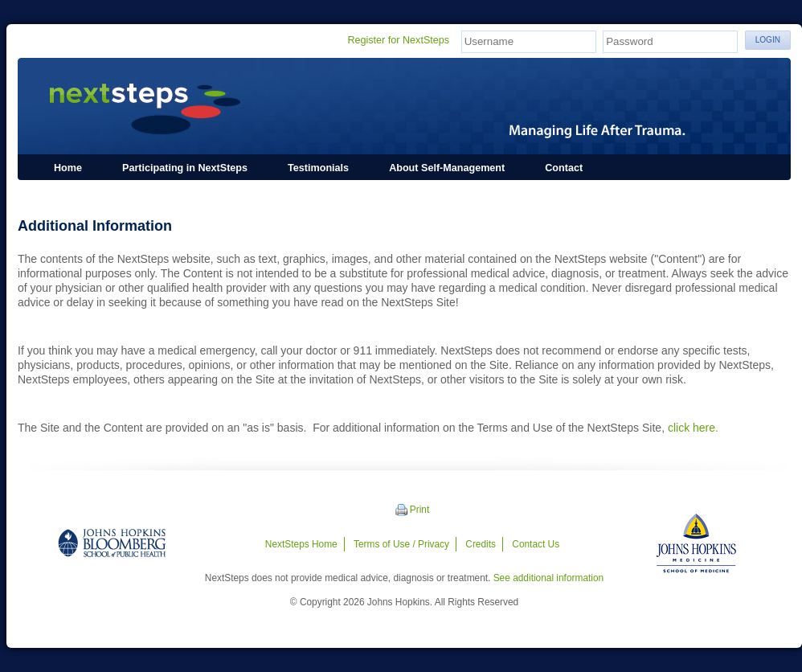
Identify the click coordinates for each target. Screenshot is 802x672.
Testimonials (318, 168)
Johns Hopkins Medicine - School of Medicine (697, 543)
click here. (693, 428)
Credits (481, 544)
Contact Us (536, 544)
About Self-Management (447, 168)
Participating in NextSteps (185, 168)
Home (68, 168)
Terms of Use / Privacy (401, 544)
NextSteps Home (301, 544)
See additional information (549, 578)
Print (419, 510)
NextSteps (404, 106)
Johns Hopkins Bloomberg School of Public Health (112, 543)
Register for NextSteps (398, 40)
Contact (564, 168)
